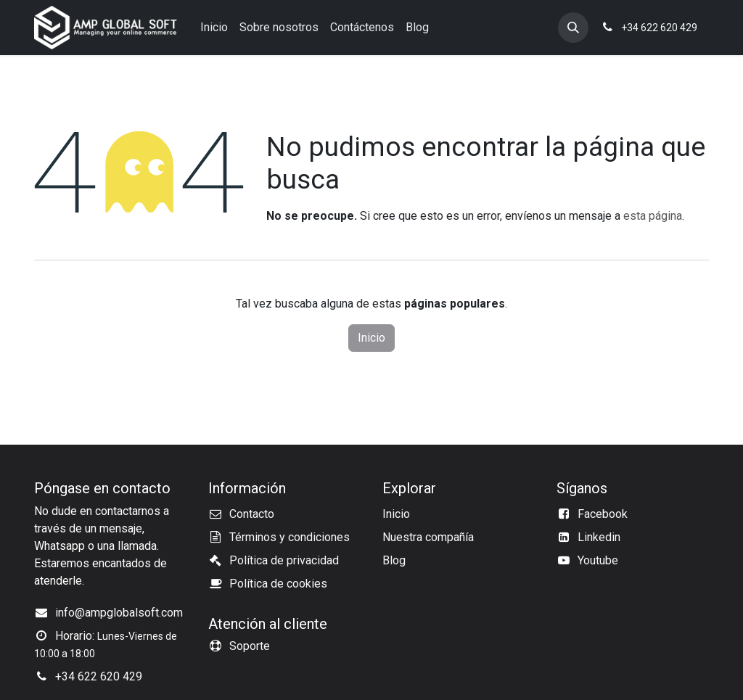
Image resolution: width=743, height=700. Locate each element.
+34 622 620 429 (99, 676)
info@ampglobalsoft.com (119, 613)
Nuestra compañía (428, 537)
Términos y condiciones (290, 537)
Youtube (598, 560)
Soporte (250, 646)
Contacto (252, 514)
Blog (394, 560)
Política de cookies (278, 584)
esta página (653, 216)
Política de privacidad (284, 560)
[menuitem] (214, 28)
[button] (573, 28)
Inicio (371, 338)
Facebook (603, 514)
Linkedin (599, 537)
